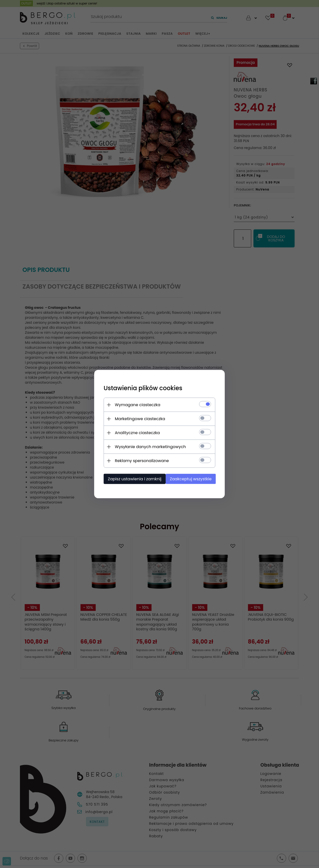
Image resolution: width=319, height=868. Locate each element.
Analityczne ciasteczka (136, 433)
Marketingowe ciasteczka (139, 419)
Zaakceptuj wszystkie (192, 479)
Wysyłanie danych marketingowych (149, 446)
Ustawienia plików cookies (142, 388)
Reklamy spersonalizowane (140, 460)
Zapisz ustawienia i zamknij (133, 479)
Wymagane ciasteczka (136, 405)
